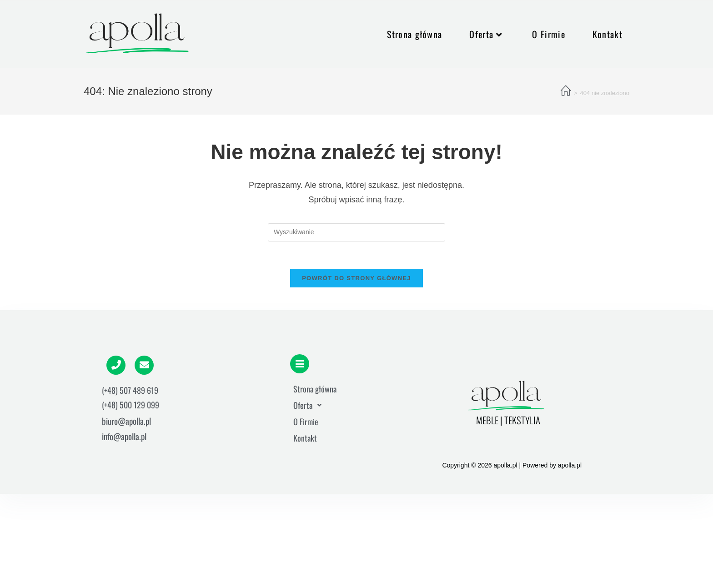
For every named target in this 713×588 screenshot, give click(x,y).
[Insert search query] (356, 232)
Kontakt (305, 438)
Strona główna (315, 389)
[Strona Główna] (566, 91)
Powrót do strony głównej (356, 278)
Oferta (310, 405)
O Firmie (306, 422)
